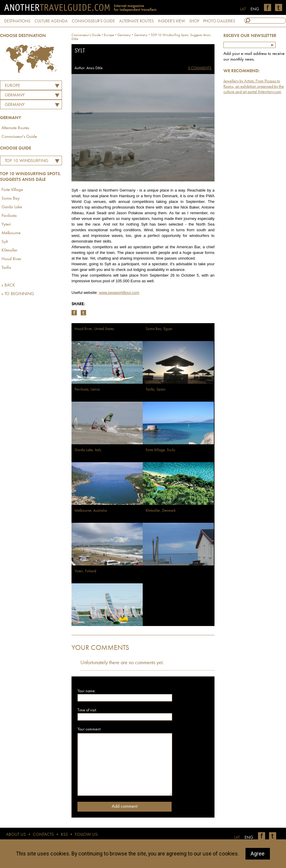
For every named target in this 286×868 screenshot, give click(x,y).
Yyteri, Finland (85, 571)
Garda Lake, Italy (88, 450)
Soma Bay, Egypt (159, 329)
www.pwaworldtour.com (119, 293)
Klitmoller (9, 250)
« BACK (8, 285)
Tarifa (6, 268)
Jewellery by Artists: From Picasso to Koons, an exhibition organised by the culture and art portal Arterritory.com (254, 87)
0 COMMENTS (200, 68)
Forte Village (12, 190)
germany (124, 35)
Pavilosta (9, 216)
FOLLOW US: (87, 835)
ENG (255, 9)
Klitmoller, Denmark (161, 511)
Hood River (11, 259)
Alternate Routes (15, 128)
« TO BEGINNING (18, 294)
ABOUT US (16, 835)
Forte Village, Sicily (160, 450)
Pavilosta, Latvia (87, 390)
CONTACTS (43, 835)
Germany (15, 105)
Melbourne (11, 233)
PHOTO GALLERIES (219, 21)
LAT (243, 9)
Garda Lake (12, 207)
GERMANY (15, 95)
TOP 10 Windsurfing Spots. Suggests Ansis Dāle (25, 162)
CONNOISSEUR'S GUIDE (93, 21)
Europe (12, 86)
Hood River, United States (94, 329)
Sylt (5, 242)
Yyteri (6, 225)
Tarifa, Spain (156, 390)
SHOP (194, 21)
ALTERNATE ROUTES (136, 21)
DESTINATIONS (17, 21)
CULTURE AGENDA (51, 21)
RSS (64, 835)
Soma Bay (11, 199)
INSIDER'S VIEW (171, 21)
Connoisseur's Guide (19, 137)
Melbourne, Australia (91, 511)
